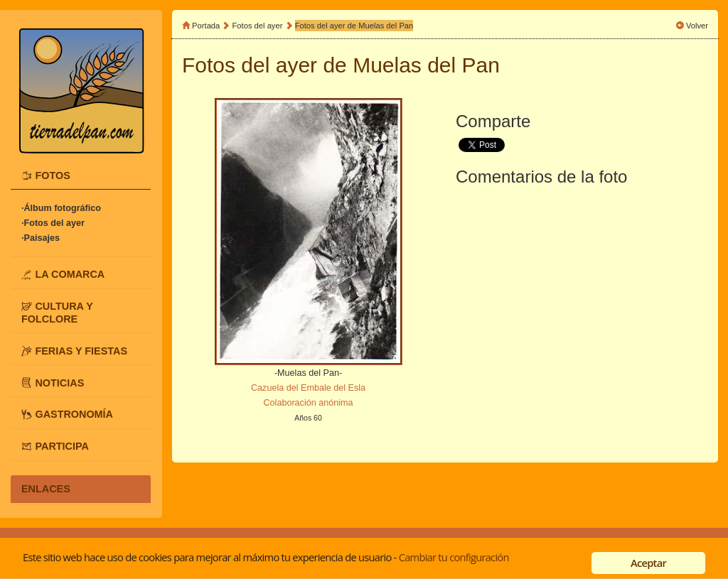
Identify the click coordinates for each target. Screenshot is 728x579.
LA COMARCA (70, 274)
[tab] (81, 175)
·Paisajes (41, 238)
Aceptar (648, 563)
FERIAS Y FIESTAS (81, 350)
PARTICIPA (61, 446)
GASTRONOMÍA (74, 414)
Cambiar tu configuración (454, 557)
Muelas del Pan (426, 65)
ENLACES (46, 489)
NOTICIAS (59, 382)
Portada (206, 26)
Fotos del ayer (259, 26)
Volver (697, 26)
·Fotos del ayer (53, 223)
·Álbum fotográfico (61, 208)
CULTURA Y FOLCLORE (57, 313)
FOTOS (52, 175)
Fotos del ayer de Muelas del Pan (354, 26)
